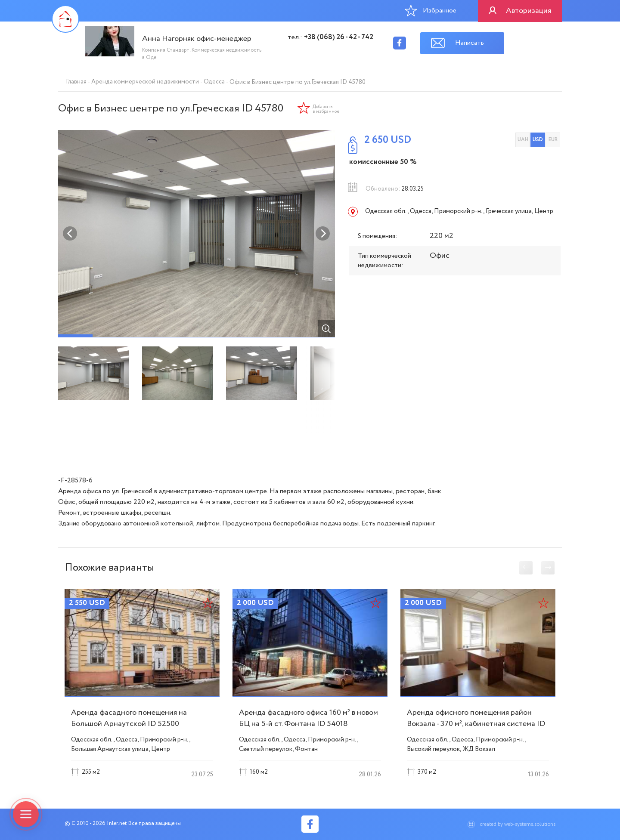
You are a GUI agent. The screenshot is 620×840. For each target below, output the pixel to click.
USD (538, 140)
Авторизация (529, 11)
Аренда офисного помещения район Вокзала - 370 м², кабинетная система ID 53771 (476, 723)
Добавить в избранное (326, 109)
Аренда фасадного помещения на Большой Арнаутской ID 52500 (129, 718)
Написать (470, 43)
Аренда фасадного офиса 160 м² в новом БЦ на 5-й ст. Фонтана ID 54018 (308, 718)
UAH (523, 140)
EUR (553, 140)
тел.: (330, 37)
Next (323, 234)
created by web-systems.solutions (518, 824)
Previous (70, 234)
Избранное (431, 10)
